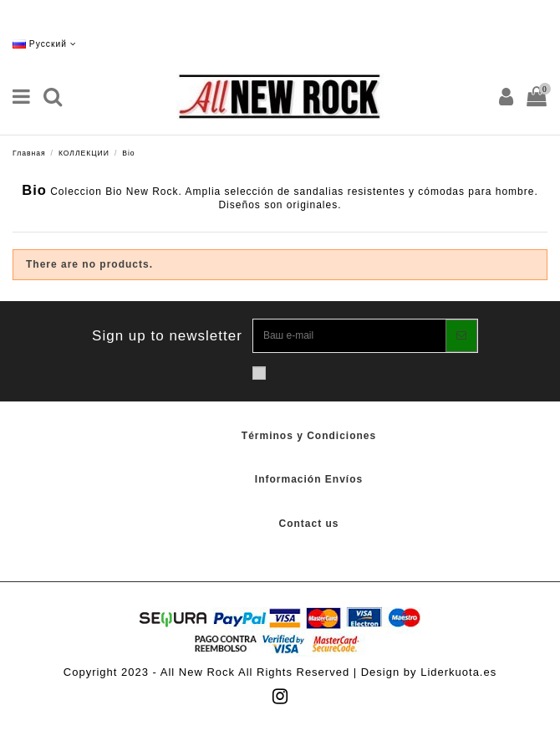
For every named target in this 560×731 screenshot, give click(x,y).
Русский (45, 44)
